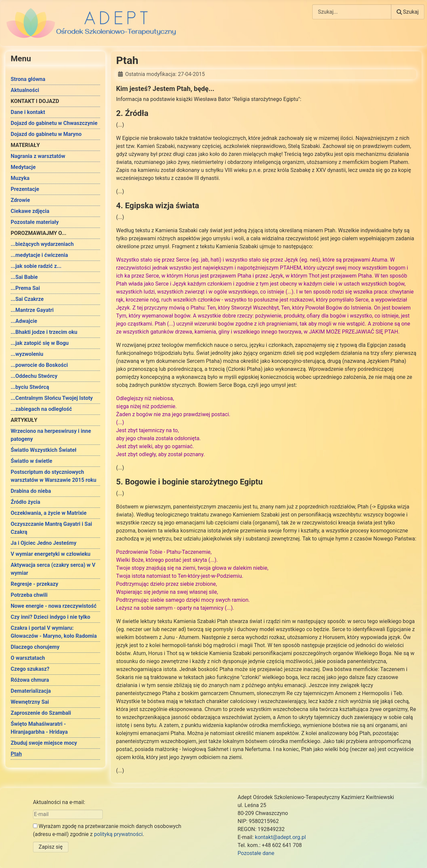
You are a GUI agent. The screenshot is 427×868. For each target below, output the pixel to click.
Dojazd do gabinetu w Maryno (46, 134)
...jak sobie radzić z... (36, 266)
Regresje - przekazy (34, 584)
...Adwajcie (24, 321)
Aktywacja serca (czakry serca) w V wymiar (53, 569)
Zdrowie (20, 200)
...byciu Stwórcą (30, 387)
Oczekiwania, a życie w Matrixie (49, 513)
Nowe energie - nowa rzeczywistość (54, 606)
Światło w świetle (32, 461)
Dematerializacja (31, 691)
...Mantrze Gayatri (32, 310)
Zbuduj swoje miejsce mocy (44, 743)
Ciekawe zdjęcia (30, 211)
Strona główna (28, 79)
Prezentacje (25, 189)
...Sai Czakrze (27, 299)
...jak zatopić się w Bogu (40, 343)
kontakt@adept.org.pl (280, 837)
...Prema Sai (25, 288)
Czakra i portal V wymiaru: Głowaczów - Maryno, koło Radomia (54, 632)
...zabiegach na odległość (41, 409)
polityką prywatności (118, 834)
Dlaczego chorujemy (35, 647)
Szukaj (408, 12)
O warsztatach (28, 658)
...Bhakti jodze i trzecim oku (44, 332)
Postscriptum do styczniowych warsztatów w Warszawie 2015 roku (54, 476)
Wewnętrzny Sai (30, 702)
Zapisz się (51, 847)
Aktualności (25, 90)
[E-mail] (68, 814)
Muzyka (20, 178)
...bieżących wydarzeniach (42, 244)
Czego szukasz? (30, 669)
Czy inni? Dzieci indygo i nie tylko (51, 617)
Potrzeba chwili (29, 595)
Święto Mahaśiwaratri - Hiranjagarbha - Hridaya (39, 728)
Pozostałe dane (256, 853)
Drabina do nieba (31, 491)
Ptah (16, 754)
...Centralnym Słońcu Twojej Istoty (52, 398)
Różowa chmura (30, 680)
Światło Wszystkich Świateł (44, 450)
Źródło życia (26, 502)
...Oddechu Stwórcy (34, 376)
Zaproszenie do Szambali (41, 713)
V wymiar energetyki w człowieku (51, 554)
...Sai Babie (24, 277)
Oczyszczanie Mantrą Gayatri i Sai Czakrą (51, 528)
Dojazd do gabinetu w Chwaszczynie (54, 123)
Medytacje (23, 167)
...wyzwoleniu (27, 354)
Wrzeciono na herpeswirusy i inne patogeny (51, 435)
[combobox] (352, 12)
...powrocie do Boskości (39, 365)
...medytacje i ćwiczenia (39, 255)
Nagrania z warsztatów (38, 156)
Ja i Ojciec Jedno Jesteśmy (44, 543)
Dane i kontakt (28, 112)
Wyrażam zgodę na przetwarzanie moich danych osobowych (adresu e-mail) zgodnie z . (107, 830)
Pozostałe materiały (35, 222)
